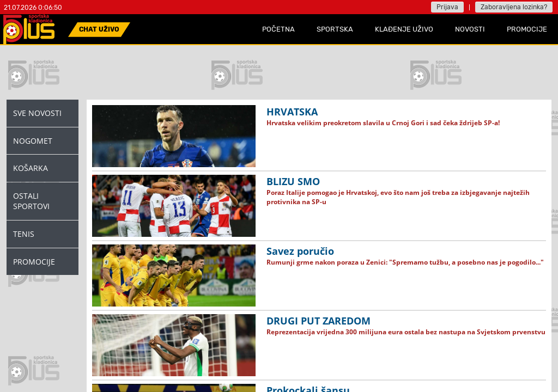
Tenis (24, 234)
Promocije (34, 262)
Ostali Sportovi (31, 201)
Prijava (447, 7)
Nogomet (33, 141)
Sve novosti (37, 113)
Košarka (31, 168)
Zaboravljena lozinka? (514, 7)
